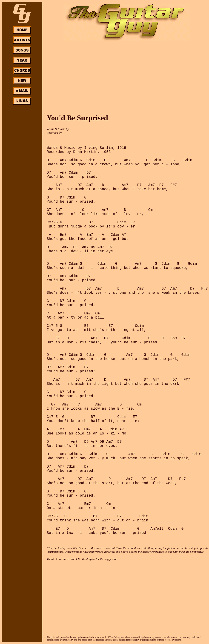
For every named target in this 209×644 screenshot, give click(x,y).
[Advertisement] (22, 174)
